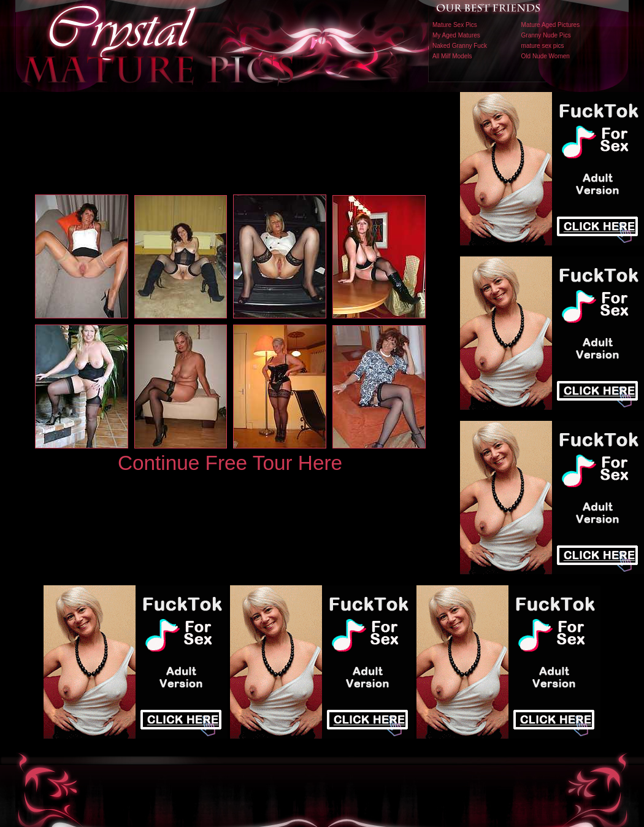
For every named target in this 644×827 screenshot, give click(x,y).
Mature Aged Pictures (551, 25)
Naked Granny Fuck (460, 46)
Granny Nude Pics (546, 35)
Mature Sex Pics (455, 25)
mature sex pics (543, 46)
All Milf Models (452, 56)
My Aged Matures (456, 35)
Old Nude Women (546, 56)
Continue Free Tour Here (230, 463)
